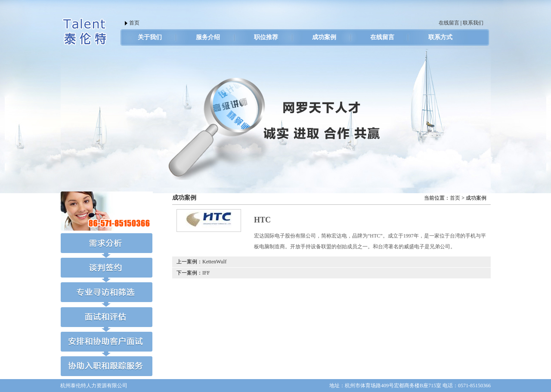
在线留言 (449, 23)
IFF (206, 273)
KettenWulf (214, 262)
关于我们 (150, 37)
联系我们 (473, 23)
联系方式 (440, 37)
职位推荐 (266, 37)
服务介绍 (208, 37)
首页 (134, 23)
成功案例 (324, 37)
